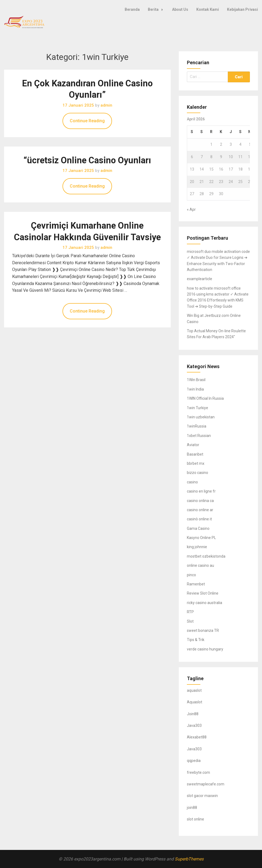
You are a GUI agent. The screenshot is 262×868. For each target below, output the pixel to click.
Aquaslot (195, 702)
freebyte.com (198, 772)
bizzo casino (198, 473)
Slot (190, 621)
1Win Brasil (196, 380)
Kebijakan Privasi (242, 9)
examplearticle (200, 279)
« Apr (191, 209)
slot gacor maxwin (202, 796)
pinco (191, 575)
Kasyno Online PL (201, 538)
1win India (195, 389)
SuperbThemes (189, 859)
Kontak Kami (208, 9)
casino (192, 482)
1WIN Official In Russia (205, 398)
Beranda (132, 9)
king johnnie (197, 547)
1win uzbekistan (201, 417)
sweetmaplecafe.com (206, 784)
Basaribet (195, 454)
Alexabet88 (197, 737)
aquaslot (194, 690)
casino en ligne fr (201, 491)
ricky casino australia (205, 603)
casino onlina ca (200, 501)
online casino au (200, 565)
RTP (190, 612)
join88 (192, 808)
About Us (180, 9)
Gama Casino (198, 528)
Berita (157, 9)
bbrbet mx (196, 463)
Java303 (194, 725)
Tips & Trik (196, 640)
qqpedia (194, 761)
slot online (195, 819)
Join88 (193, 714)
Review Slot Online (203, 593)
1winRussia (197, 426)
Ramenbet (196, 584)
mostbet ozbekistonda (206, 556)
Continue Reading (87, 121)
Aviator (193, 445)
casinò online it (199, 519)
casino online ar (200, 510)
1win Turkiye (198, 408)
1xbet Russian (199, 436)
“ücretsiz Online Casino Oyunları (87, 160)
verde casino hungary (205, 649)
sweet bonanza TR (203, 630)
